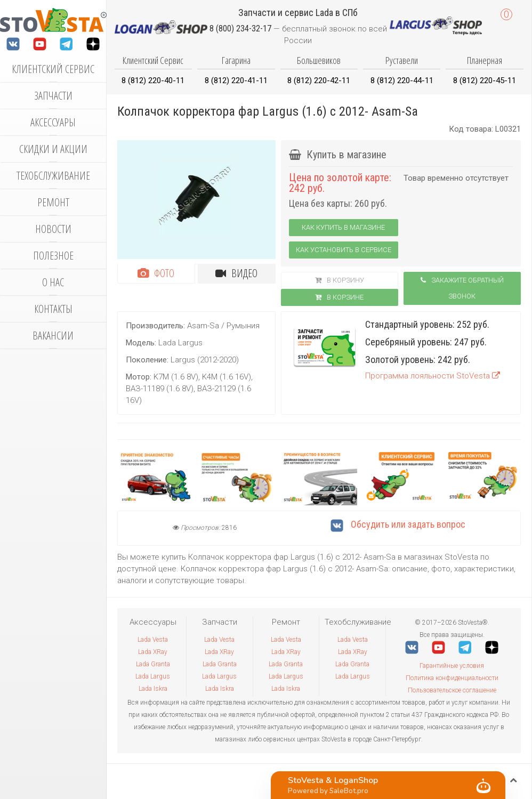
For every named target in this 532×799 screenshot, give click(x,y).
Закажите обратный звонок (462, 288)
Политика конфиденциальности (452, 678)
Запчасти (53, 96)
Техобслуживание (53, 176)
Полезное (53, 256)
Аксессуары (53, 122)
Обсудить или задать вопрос (398, 524)
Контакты (53, 309)
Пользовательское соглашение (452, 690)
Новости (53, 229)
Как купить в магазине (343, 227)
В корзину (340, 280)
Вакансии (53, 336)
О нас (53, 282)
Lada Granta (153, 664)
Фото (156, 273)
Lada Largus (153, 676)
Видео (236, 273)
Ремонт (53, 202)
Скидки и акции (53, 149)
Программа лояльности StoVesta (433, 376)
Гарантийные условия (452, 666)
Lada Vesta (153, 640)
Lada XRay (153, 652)
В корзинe (339, 297)
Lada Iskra (153, 689)
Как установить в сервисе (344, 250)
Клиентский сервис (53, 69)
